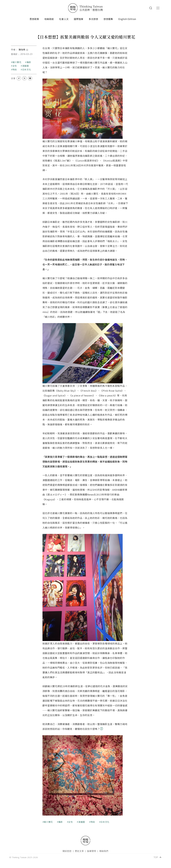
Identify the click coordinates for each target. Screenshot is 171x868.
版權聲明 (92, 851)
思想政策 (34, 19)
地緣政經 (49, 19)
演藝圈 (26, 66)
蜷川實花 (17, 62)
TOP (158, 857)
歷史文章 (79, 851)
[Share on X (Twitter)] (24, 78)
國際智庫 (79, 19)
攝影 (29, 62)
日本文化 (27, 69)
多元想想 (93, 19)
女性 (15, 66)
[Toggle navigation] (158, 8)
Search (151, 8)
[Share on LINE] (30, 78)
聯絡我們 (104, 851)
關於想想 (67, 851)
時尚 (15, 69)
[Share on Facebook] (19, 78)
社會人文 (64, 19)
